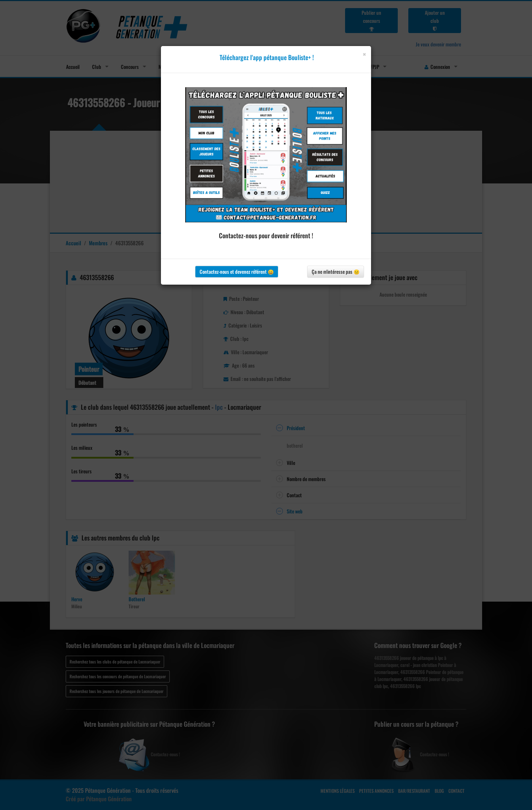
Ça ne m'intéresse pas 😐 (336, 271)
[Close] (364, 54)
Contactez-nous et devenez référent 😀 (237, 271)
